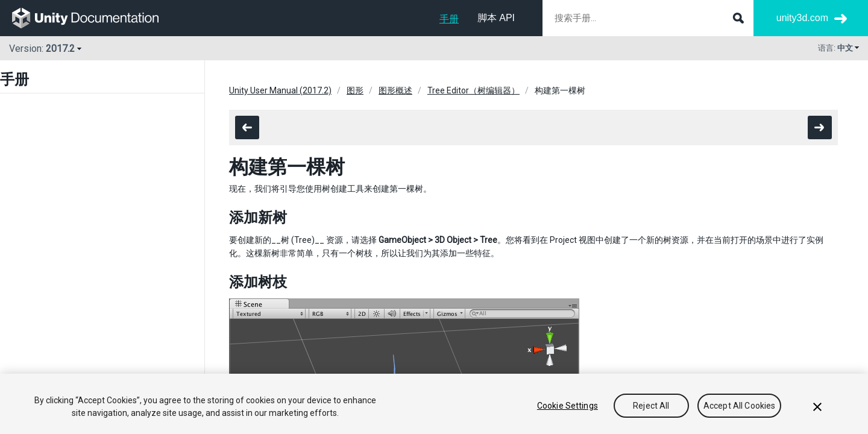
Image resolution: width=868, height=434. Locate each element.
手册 (449, 19)
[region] (434, 404)
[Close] (817, 407)
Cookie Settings (568, 406)
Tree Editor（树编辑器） (473, 90)
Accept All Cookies (740, 406)
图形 (355, 90)
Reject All (651, 406)
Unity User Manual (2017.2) (280, 90)
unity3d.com (802, 18)
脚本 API (496, 18)
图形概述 (395, 90)
